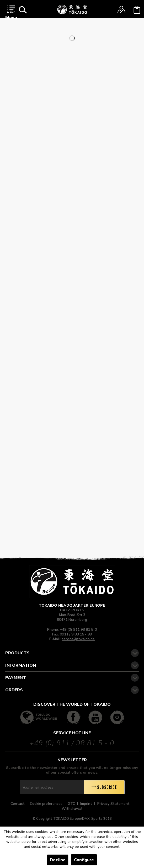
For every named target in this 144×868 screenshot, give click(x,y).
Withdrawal (72, 809)
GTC (71, 804)
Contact (18, 804)
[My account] (121, 10)
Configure (84, 860)
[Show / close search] (23, 10)
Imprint (86, 804)
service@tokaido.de (78, 639)
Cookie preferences (46, 804)
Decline (58, 860)
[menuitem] (11, 14)
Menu (11, 13)
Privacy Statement (113, 804)
